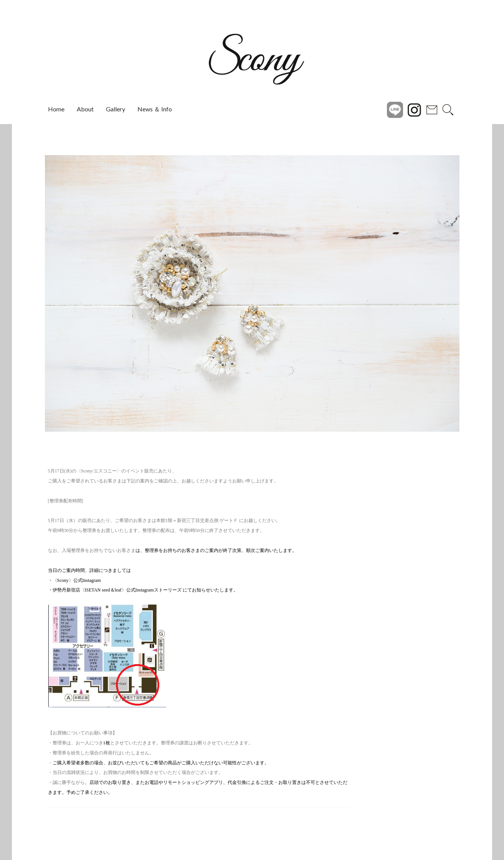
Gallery (116, 109)
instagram (414, 109)
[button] (28, 293)
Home (56, 109)
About (85, 109)
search (448, 109)
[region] (252, 293)
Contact (432, 109)
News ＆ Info (155, 109)
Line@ (395, 109)
